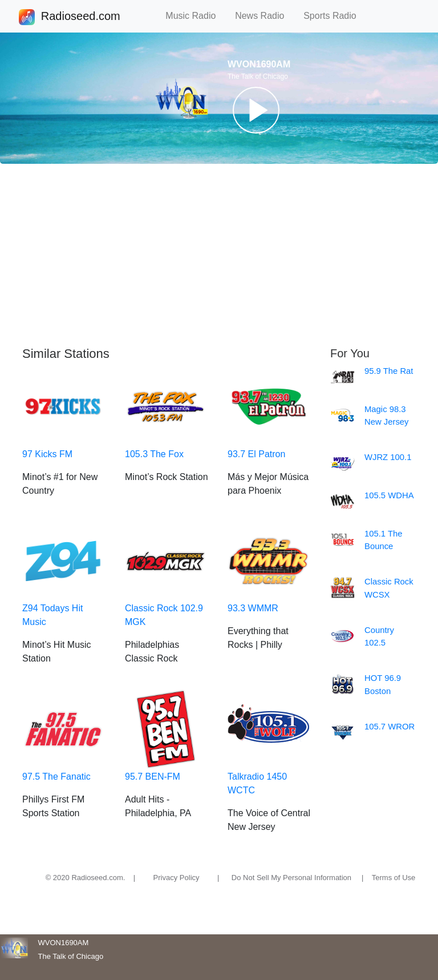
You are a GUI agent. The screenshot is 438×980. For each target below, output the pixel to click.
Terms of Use (394, 878)
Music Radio (196, 16)
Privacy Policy (177, 878)
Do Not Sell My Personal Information (291, 878)
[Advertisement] (219, 255)
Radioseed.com (80, 17)
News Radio (265, 16)
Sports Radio (335, 16)
